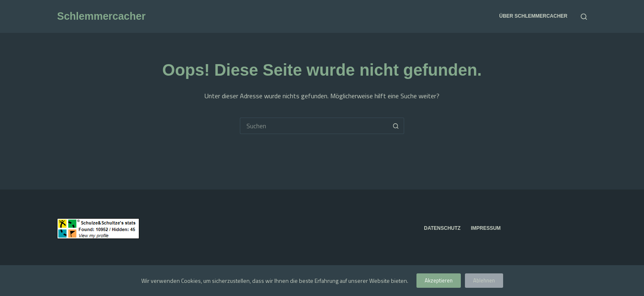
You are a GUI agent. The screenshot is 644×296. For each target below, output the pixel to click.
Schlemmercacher (101, 16)
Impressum (486, 228)
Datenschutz (442, 228)
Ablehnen (484, 280)
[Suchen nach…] (314, 126)
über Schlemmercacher (533, 16)
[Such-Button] (396, 126)
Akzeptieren (439, 280)
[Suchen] (584, 17)
